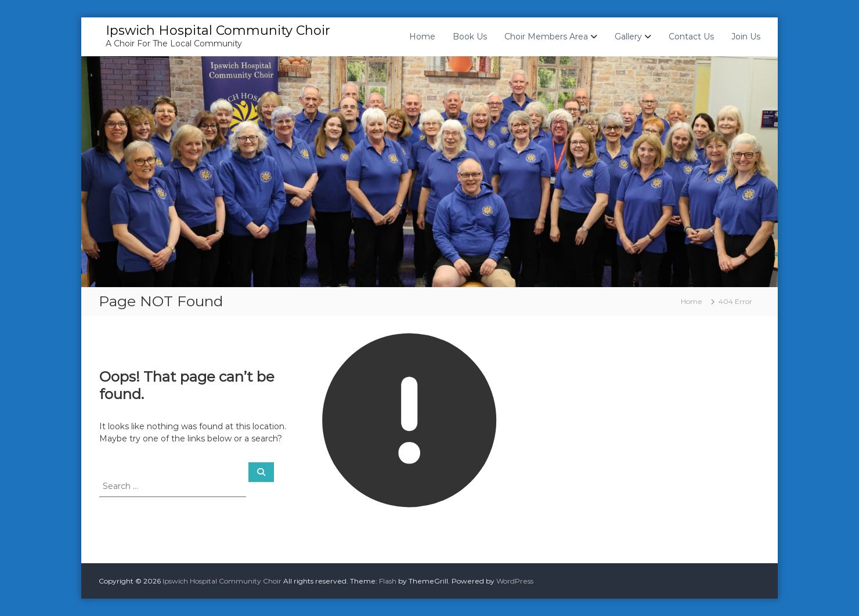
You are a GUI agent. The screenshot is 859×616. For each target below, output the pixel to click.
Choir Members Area (546, 37)
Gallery (628, 37)
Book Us (470, 37)
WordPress (515, 581)
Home (422, 37)
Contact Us (691, 37)
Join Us (746, 37)
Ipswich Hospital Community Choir (218, 30)
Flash (388, 581)
